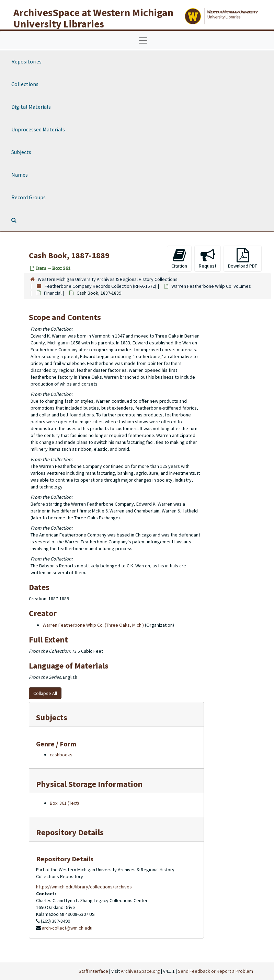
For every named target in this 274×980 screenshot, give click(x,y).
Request (208, 258)
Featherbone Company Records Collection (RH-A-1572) (100, 286)
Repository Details (70, 832)
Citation (179, 258)
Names (20, 175)
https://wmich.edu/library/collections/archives (84, 887)
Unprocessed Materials (38, 129)
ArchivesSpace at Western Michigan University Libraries (93, 18)
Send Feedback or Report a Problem (215, 971)
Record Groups (28, 197)
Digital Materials (31, 107)
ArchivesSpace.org (140, 971)
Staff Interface (93, 971)
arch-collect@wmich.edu (67, 928)
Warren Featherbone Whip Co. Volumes (211, 286)
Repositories (26, 61)
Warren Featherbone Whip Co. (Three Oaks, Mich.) (93, 625)
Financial (53, 293)
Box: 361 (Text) (64, 803)
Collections (25, 84)
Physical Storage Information (89, 784)
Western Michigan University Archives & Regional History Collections (108, 279)
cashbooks (61, 755)
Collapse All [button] (45, 693)
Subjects (21, 152)
